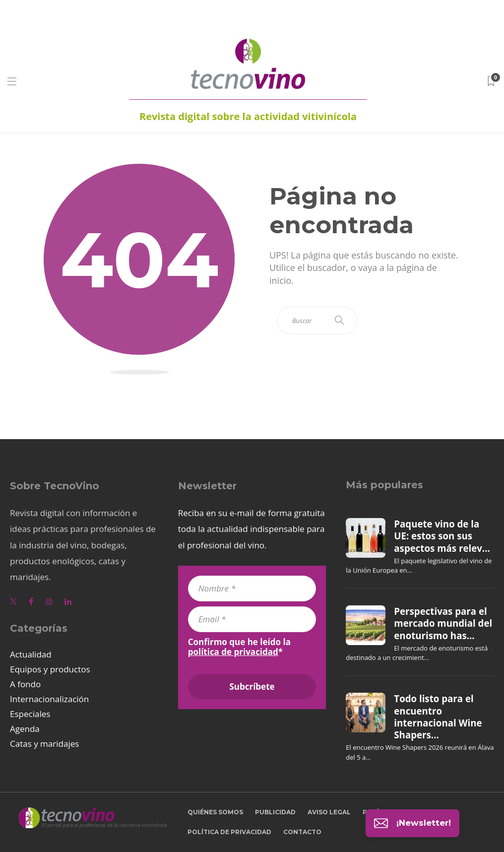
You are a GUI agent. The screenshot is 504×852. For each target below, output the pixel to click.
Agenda (25, 729)
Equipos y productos (50, 669)
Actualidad (31, 654)
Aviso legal (329, 812)
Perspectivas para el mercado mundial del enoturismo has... (443, 623)
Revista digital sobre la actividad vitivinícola (248, 116)
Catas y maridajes (44, 744)
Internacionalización (49, 699)
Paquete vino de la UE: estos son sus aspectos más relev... (442, 536)
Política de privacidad (229, 832)
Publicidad (275, 812)
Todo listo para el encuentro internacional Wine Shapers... (438, 717)
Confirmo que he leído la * (239, 647)
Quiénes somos (215, 812)
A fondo (25, 684)
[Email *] (252, 619)
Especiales (30, 714)
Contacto (302, 832)
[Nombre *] (252, 589)
